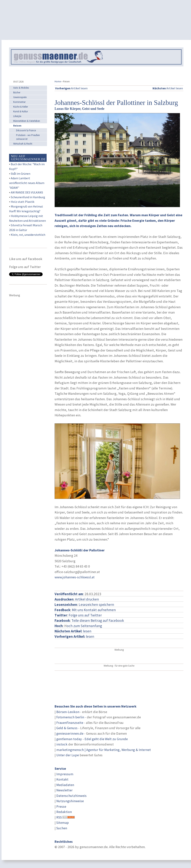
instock (62, 744)
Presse (61, 806)
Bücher (17, 92)
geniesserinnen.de (70, 733)
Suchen (62, 828)
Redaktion (64, 812)
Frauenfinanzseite (70, 723)
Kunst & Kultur (21, 111)
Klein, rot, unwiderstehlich (28, 235)
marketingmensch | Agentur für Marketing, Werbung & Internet (104, 750)
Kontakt (62, 779)
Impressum (65, 774)
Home (58, 81)
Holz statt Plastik (23, 202)
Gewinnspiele (20, 97)
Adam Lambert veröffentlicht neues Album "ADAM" (27, 183)
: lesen (73, 631)
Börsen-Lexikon (68, 712)
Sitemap (63, 823)
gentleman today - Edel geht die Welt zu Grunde (92, 739)
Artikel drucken (87, 599)
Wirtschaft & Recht (23, 144)
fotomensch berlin (70, 717)
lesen (74, 636)
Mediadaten (65, 785)
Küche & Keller (21, 107)
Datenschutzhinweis (71, 796)
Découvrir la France (26, 130)
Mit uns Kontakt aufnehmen (94, 610)
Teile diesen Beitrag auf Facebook (98, 620)
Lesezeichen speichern (96, 605)
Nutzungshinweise (70, 801)
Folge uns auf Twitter (85, 615)
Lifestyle (17, 116)
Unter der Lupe (68, 755)
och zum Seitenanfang (84, 626)
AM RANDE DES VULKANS (27, 192)
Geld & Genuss (67, 728)
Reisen (17, 126)
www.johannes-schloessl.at (75, 577)
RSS (59, 817)
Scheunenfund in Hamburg (28, 197)
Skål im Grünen (21, 174)
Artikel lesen (71, 88)
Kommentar (19, 102)
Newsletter (64, 790)
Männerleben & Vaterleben (27, 121)
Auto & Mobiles (21, 88)
